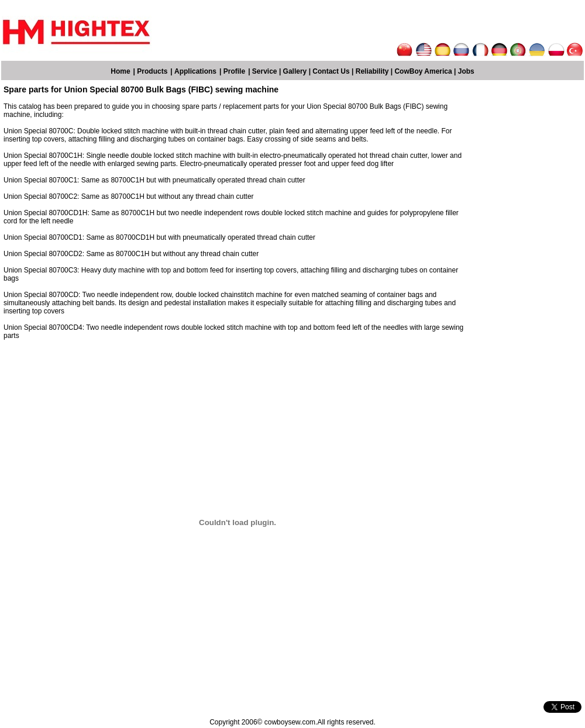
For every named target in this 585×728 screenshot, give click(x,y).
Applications (195, 71)
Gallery (295, 71)
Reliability (372, 71)
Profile (234, 71)
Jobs (466, 71)
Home (120, 71)
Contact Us (331, 71)
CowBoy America (423, 71)
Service (265, 71)
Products (152, 71)
